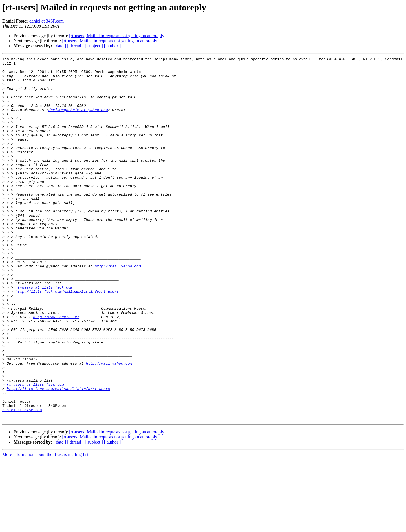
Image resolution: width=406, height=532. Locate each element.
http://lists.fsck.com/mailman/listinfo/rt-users (67, 339)
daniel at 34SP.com (47, 21)
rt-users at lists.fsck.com (44, 334)
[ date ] (60, 46)
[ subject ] (94, 46)
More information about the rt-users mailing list (45, 527)
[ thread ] (75, 46)
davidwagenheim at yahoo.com (78, 121)
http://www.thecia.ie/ (56, 369)
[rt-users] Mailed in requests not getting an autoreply (117, 36)
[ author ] (112, 46)
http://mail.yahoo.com (118, 308)
